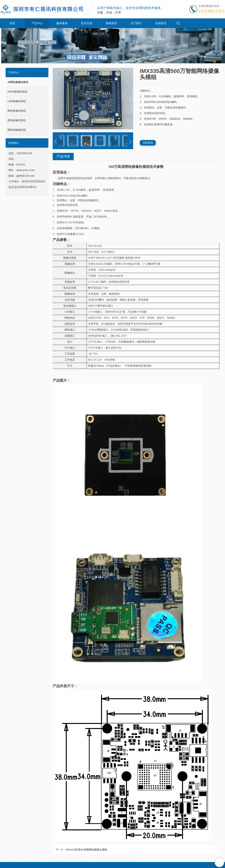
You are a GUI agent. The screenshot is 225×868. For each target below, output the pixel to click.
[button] (55, 142)
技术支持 (87, 23)
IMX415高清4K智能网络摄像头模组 (87, 850)
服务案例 (62, 23)
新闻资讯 (111, 23)
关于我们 (136, 23)
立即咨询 (148, 143)
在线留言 (161, 23)
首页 (12, 23)
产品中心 (37, 23)
